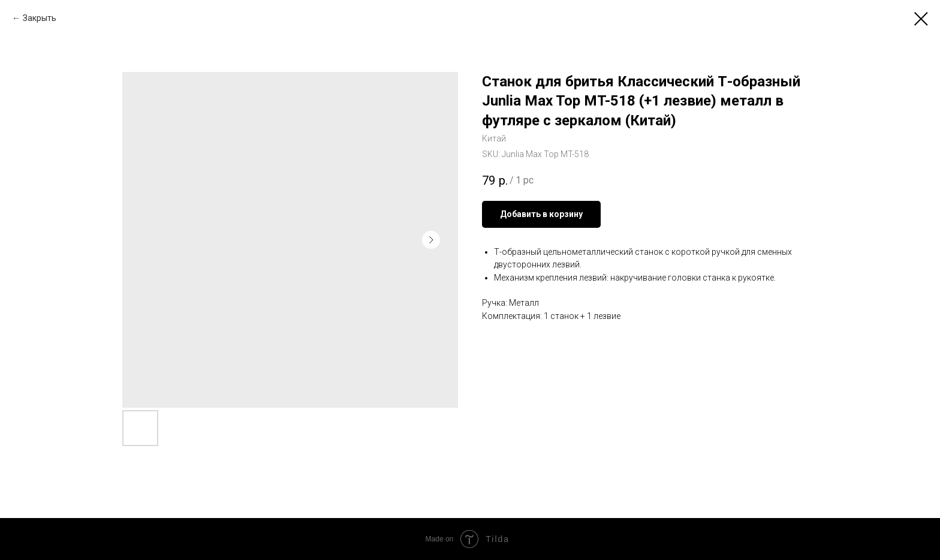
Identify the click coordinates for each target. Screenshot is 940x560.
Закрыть (40, 18)
